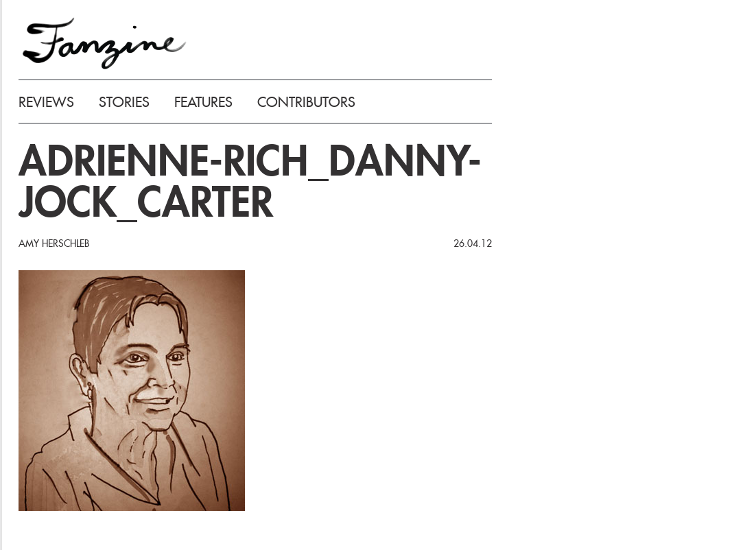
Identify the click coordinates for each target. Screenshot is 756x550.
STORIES (124, 102)
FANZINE (104, 43)
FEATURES (203, 102)
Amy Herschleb (54, 243)
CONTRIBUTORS (306, 102)
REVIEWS (46, 102)
